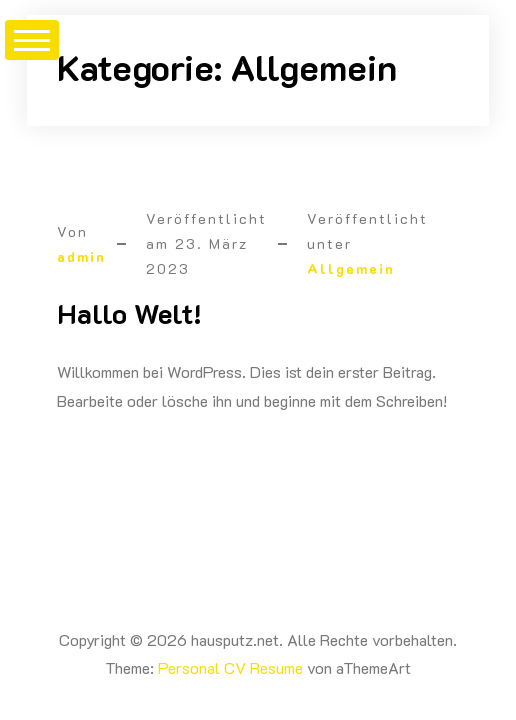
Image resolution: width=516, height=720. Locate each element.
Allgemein (351, 268)
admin (81, 256)
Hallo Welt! (129, 313)
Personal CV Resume (230, 667)
